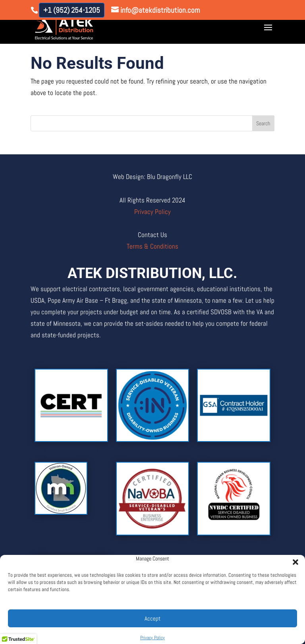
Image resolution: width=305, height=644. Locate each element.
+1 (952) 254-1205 (72, 10)
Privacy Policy (152, 638)
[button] (293, 560)
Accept (152, 618)
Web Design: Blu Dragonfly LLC (152, 177)
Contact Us (152, 235)
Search (263, 123)
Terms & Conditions (152, 246)
